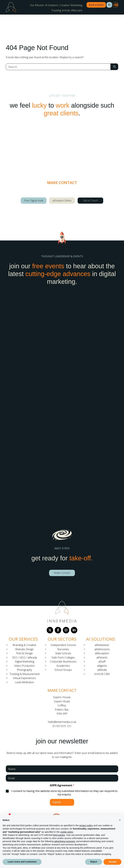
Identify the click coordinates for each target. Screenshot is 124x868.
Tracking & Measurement (25, 674)
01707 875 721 (62, 726)
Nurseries (63, 649)
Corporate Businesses (63, 661)
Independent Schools (63, 645)
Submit (57, 802)
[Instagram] (66, 630)
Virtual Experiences (24, 678)
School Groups (63, 670)
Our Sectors (62, 639)
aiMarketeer (102, 645)
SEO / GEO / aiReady (25, 657)
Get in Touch (90, 200)
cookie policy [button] (67, 832)
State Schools (63, 653)
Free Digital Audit (34, 200)
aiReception (102, 653)
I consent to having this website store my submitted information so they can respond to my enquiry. (64, 793)
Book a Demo (96, 5)
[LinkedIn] (74, 630)
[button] (109, 5)
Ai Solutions (52, 5)
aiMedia (102, 670)
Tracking (56, 10)
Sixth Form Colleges (63, 657)
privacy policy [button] (86, 825)
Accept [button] (112, 862)
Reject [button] (94, 862)
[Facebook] (58, 630)
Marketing (76, 5)
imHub (66, 10)
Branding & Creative (24, 645)
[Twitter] (50, 630)
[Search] (58, 67)
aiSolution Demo (62, 200)
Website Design (24, 649)
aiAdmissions (102, 649)
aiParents (102, 657)
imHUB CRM (102, 674)
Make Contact (62, 573)
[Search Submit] (114, 67)
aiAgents (102, 666)
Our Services (23, 639)
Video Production (24, 666)
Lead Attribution (24, 682)
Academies (63, 666)
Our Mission (37, 5)
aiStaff (102, 661)
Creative (64, 5)
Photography (25, 670)
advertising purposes (65, 841)
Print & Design (24, 653)
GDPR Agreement (62, 785)
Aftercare (77, 10)
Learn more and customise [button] (22, 862)
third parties (59, 835)
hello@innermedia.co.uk (62, 722)
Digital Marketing (25, 661)
